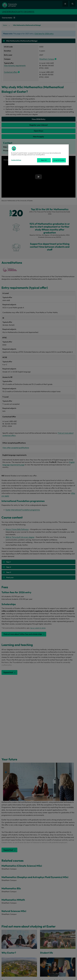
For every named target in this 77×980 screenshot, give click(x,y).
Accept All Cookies (59, 160)
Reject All (44, 160)
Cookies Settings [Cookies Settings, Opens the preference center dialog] (16, 160)
